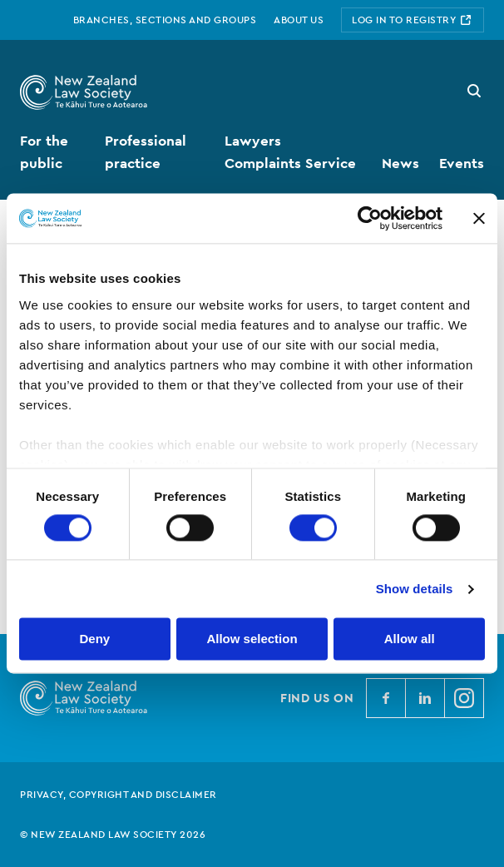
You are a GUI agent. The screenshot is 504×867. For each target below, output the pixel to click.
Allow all (410, 639)
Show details (415, 589)
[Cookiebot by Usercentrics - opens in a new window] (370, 218)
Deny (94, 639)
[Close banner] (479, 218)
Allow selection (252, 639)
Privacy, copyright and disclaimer (119, 795)
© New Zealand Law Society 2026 (113, 835)
